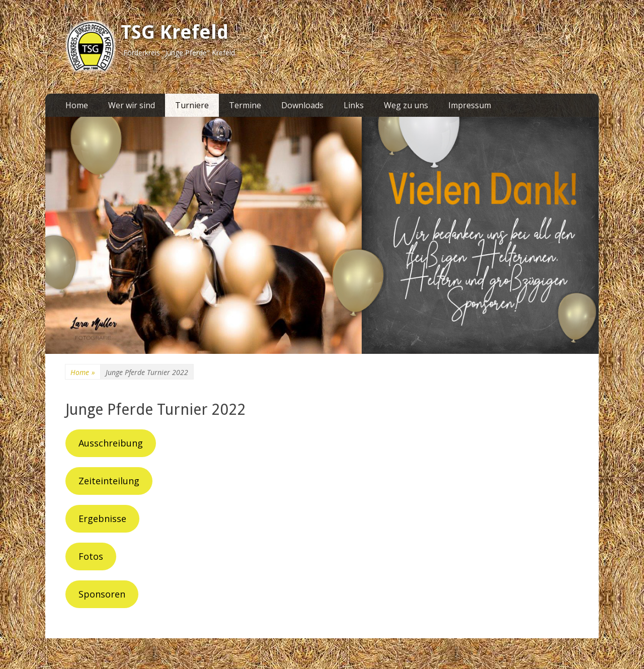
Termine (245, 105)
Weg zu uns (406, 105)
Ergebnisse (102, 518)
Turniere (192, 105)
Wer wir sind (132, 105)
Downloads (302, 105)
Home (77, 105)
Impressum (470, 105)
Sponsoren (102, 594)
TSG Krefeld (175, 32)
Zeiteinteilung (109, 481)
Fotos (91, 556)
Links (354, 105)
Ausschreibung (111, 443)
